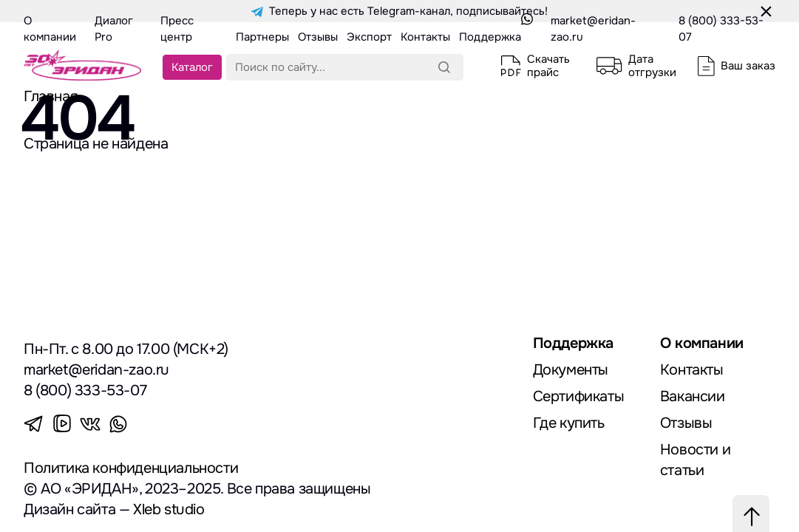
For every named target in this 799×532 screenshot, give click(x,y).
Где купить (569, 423)
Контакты (692, 370)
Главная (51, 96)
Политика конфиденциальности (131, 468)
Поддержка (573, 343)
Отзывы (686, 423)
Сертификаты (579, 396)
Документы (571, 370)
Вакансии (693, 396)
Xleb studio (169, 509)
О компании (702, 343)
